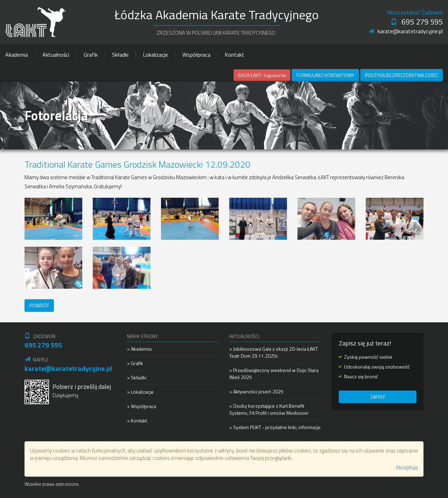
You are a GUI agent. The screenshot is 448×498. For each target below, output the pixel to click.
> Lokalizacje (140, 392)
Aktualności (56, 55)
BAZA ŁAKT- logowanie (262, 75)
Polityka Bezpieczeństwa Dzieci (401, 75)
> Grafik (135, 363)
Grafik (91, 55)
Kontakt (234, 55)
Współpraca (196, 55)
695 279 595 (417, 22)
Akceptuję (407, 467)
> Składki (137, 377)
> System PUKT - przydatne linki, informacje (275, 427)
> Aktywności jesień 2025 (256, 391)
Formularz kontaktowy (325, 75)
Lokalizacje (155, 55)
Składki (120, 55)
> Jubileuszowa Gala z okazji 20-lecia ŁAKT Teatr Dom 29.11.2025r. (274, 352)
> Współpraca (142, 406)
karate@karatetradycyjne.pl (406, 31)
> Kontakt (137, 420)
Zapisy (378, 397)
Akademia (17, 55)
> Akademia (139, 349)
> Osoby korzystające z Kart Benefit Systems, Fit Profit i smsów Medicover (269, 409)
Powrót (39, 305)
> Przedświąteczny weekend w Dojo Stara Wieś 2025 (274, 374)
